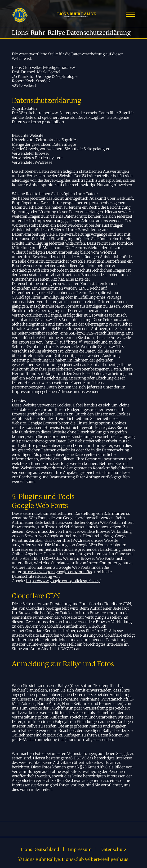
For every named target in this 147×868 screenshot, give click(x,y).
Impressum (80, 849)
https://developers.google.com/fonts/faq (58, 572)
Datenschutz (113, 849)
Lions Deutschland (40, 849)
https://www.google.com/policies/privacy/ (63, 581)
